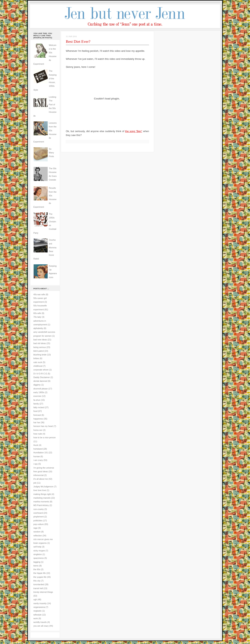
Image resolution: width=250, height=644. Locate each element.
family (36, 404)
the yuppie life (40, 577)
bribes (36, 358)
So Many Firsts (51, 153)
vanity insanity (40, 603)
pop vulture (39, 524)
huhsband (38, 449)
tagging (37, 562)
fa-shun (37, 400)
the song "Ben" (134, 131)
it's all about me (41, 479)
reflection (38, 536)
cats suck (38, 362)
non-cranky (39, 509)
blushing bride (40, 355)
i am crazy (38, 460)
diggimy (37, 385)
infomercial (38, 475)
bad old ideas (40, 343)
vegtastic (37, 611)
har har (37, 422)
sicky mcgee (39, 551)
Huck (36, 445)
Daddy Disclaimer (42, 377)
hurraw (37, 456)
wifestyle (37, 615)
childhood (38, 366)
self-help (37, 547)
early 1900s (39, 392)
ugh (35, 599)
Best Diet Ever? (78, 41)
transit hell (38, 588)
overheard (38, 513)
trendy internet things (43, 592)
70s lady (37, 317)
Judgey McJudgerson (43, 487)
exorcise (37, 396)
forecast (37, 415)
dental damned (40, 381)
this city (37, 581)
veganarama (39, 607)
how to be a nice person (45, 437)
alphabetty (38, 328)
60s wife (37, 313)
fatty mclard (39, 407)
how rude (38, 434)
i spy (36, 464)
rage (35, 528)
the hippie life (40, 573)
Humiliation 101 (41, 453)
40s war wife (39, 294)
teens (36, 566)
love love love (40, 490)
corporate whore (41, 370)
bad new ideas (40, 340)
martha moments (41, 502)
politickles (38, 521)
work (36, 618)
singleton (38, 554)
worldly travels (40, 622)
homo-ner (38, 430)
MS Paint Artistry (41, 505)
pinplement (38, 517)
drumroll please (41, 389)
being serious (40, 347)
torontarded (39, 584)
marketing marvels (42, 498)
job (35, 483)
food (35, 411)
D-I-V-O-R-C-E (40, 374)
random (37, 532)
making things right (42, 494)
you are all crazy (41, 626)
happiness (38, 419)
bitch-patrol (39, 351)
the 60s (37, 569)
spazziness (39, 558)
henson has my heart (43, 426)
